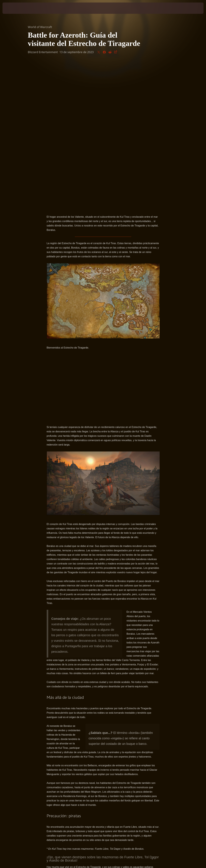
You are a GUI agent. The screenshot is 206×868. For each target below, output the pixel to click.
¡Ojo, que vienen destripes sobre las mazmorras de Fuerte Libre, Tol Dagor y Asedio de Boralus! (103, 711)
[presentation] (12, 8)
